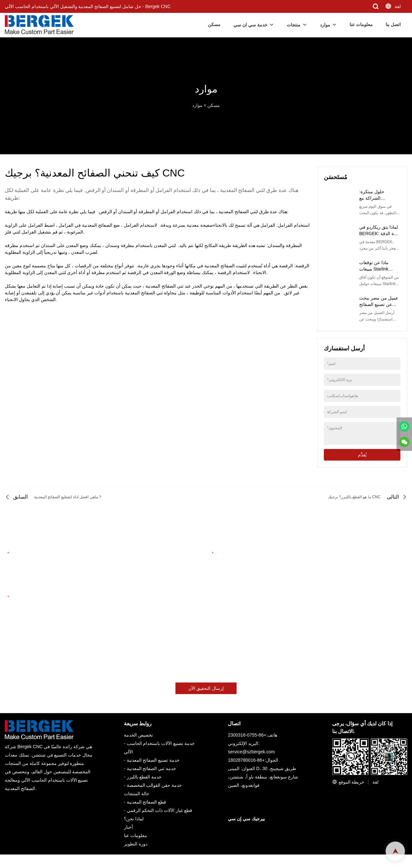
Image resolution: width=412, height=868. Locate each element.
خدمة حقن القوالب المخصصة (154, 785)
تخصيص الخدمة (138, 735)
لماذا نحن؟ (134, 819)
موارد (325, 25)
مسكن (214, 24)
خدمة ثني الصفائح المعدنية (152, 768)
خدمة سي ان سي (250, 25)
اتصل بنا (393, 24)
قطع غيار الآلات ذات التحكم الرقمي (159, 810)
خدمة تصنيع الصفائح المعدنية (153, 760)
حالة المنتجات (137, 794)
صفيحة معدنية (200, 225)
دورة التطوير (136, 844)
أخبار (128, 827)
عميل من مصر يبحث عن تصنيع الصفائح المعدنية (379, 304)
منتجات (294, 25)
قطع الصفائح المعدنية (147, 802)
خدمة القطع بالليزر (144, 777)
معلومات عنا (361, 24)
